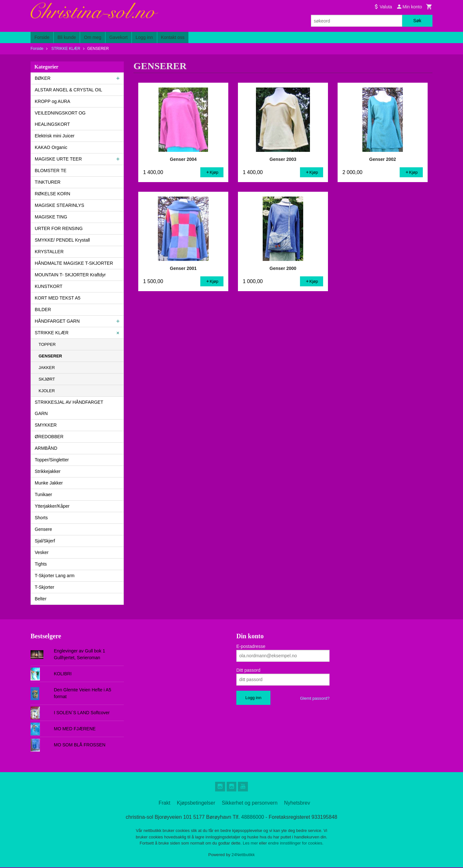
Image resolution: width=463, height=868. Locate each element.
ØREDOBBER (49, 437)
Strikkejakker (48, 471)
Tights (41, 564)
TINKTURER (48, 182)
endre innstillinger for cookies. (296, 844)
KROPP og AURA (52, 101)
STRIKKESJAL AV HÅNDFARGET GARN (69, 408)
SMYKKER (46, 425)
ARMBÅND (46, 448)
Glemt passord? (315, 698)
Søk (417, 21)
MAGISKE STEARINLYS (59, 205)
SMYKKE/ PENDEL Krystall (62, 240)
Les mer (251, 844)
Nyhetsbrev (297, 803)
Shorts (41, 518)
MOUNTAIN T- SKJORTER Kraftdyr (70, 275)
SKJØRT (47, 379)
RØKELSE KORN (52, 194)
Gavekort (118, 37)
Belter (41, 599)
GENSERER (50, 356)
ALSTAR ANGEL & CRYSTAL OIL (68, 90)
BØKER (43, 78)
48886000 (253, 818)
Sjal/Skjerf (45, 541)
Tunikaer (43, 494)
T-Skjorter (45, 587)
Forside (42, 37)
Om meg (93, 37)
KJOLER (47, 391)
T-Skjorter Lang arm (55, 576)
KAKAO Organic (51, 147)
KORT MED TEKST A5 (58, 298)
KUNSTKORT (49, 286)
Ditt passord (248, 670)
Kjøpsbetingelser (196, 803)
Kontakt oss (173, 37)
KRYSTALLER (49, 252)
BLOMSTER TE (51, 171)
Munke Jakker (49, 483)
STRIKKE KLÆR (52, 333)
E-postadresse (251, 646)
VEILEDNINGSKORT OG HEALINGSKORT (60, 119)
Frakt (164, 803)
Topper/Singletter (52, 460)
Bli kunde (67, 37)
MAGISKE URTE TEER (58, 159)
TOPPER (47, 344)
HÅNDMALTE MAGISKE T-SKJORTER (74, 263)
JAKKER (47, 368)
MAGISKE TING (51, 217)
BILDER (43, 309)
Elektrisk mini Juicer (55, 136)
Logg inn (144, 37)
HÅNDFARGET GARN (57, 321)
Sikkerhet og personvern (250, 803)
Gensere (43, 529)
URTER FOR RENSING (59, 228)
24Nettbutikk (243, 855)
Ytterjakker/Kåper (52, 506)
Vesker (42, 552)
